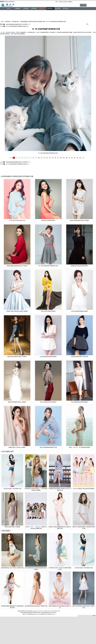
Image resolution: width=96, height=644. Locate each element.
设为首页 (65, 2)
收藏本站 (70, 2)
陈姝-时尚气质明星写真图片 (48, 220)
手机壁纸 (26, 8)
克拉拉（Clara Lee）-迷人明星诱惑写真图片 (79, 447)
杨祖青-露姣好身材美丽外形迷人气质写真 (17, 266)
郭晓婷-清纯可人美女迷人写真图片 (17, 447)
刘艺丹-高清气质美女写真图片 (48, 311)
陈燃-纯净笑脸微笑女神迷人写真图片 (17, 402)
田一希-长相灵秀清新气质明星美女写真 (48, 266)
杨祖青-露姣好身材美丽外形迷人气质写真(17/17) (18, 162)
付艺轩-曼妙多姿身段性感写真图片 (80, 402)
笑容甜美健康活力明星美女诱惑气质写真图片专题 (33, 22)
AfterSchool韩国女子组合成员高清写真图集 (84, 489)
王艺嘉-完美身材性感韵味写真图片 (80, 311)
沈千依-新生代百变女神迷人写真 (17, 220)
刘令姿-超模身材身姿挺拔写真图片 (48, 357)
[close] (94, 615)
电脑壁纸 (18, 8)
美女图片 (42, 8)
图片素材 (58, 8)
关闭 (1, 24)
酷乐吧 (31, 611)
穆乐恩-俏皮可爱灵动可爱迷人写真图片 (17, 357)
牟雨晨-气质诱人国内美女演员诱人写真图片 (17, 311)
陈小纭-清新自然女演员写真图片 (48, 402)
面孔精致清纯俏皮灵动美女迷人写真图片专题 (36, 606)
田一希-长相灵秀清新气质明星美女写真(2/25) (17, 164)
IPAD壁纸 (34, 8)
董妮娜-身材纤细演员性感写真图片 (80, 266)
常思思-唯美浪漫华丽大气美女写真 (80, 357)
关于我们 (61, 2)
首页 (57, 2)
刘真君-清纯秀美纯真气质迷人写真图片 (80, 220)
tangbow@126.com (35, 614)
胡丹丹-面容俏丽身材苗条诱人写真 (48, 447)
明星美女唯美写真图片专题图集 (12, 527)
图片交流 (66, 8)
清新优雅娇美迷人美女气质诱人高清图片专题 (12, 568)
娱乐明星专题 (15, 22)
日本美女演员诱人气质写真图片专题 (12, 489)
